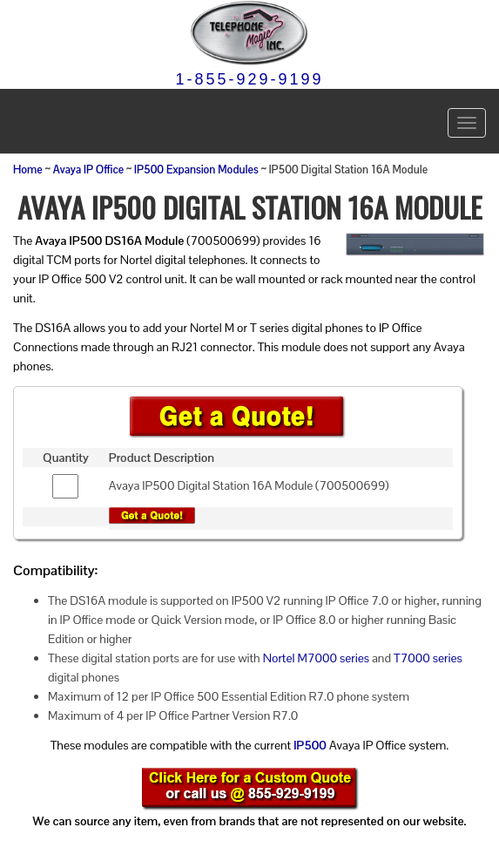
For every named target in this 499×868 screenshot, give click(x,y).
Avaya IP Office (88, 170)
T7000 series (428, 658)
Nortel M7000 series (316, 658)
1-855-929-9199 (249, 79)
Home (28, 170)
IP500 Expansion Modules (196, 170)
